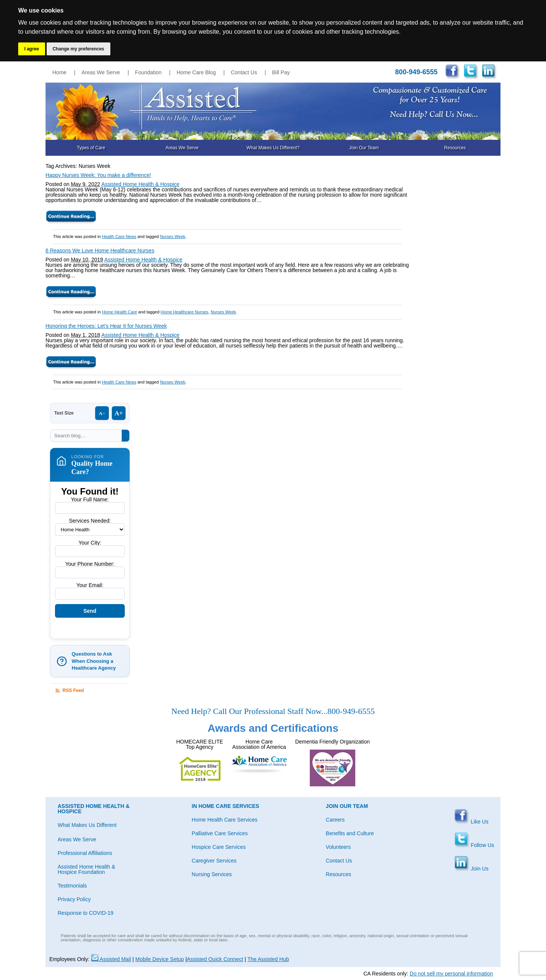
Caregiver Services (214, 861)
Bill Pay (281, 72)
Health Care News (119, 236)
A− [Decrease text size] (102, 413)
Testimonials (72, 886)
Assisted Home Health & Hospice (140, 184)
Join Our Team (364, 148)
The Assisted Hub (268, 959)
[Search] (127, 436)
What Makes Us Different (87, 825)
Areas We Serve (101, 72)
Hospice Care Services (219, 847)
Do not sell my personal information (451, 974)
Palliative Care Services (220, 833)
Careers (335, 820)
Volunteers (338, 847)
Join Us (471, 869)
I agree (32, 49)
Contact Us (244, 72)
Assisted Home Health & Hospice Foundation (86, 869)
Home (59, 72)
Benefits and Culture (350, 833)
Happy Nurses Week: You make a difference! (98, 175)
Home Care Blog (196, 72)
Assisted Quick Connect (215, 959)
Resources (455, 148)
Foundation (148, 72)
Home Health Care (120, 312)
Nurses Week (173, 236)
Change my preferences (78, 49)
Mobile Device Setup (160, 959)
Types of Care (91, 148)
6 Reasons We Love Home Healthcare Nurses (100, 250)
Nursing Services (212, 874)
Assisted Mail (111, 959)
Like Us (471, 822)
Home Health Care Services (225, 820)
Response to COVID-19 (86, 913)
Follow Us (474, 845)
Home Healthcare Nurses (185, 312)
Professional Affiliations (85, 853)
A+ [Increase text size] (119, 413)
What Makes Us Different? (273, 148)
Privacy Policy (74, 899)
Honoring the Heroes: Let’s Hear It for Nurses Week (106, 326)
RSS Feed (69, 690)
